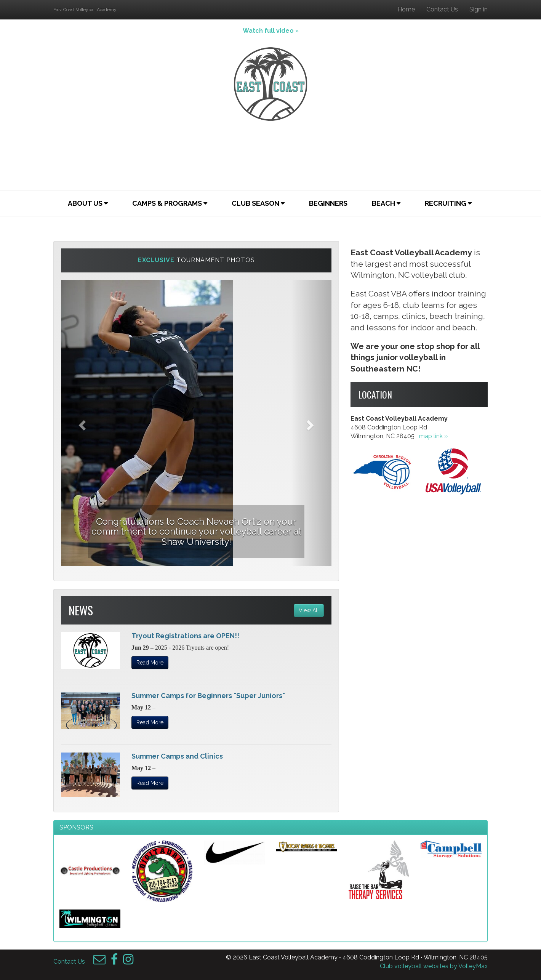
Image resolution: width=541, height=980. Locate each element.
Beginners (328, 203)
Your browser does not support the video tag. (270, 154)
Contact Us (442, 9)
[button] (81, 423)
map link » (433, 436)
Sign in (479, 9)
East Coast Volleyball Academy (85, 10)
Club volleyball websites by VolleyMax (434, 966)
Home (406, 9)
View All (309, 610)
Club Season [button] (258, 203)
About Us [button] (88, 203)
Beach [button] (386, 203)
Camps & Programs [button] (170, 203)
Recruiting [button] (448, 203)
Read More (150, 663)
